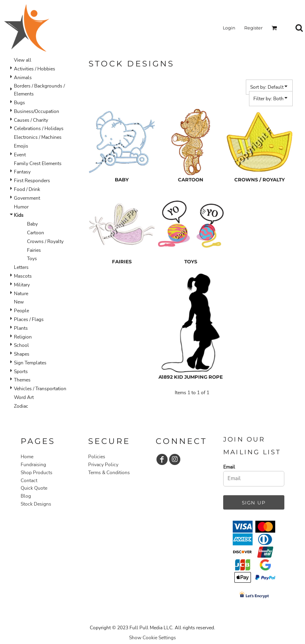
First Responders (32, 181)
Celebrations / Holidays (39, 128)
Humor (21, 207)
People (21, 311)
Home (27, 457)
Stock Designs (36, 504)
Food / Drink (27, 189)
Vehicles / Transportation (40, 389)
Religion (23, 337)
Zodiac (21, 406)
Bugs (19, 103)
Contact (29, 481)
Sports (21, 372)
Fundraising (33, 465)
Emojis (21, 146)
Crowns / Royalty (45, 241)
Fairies (34, 250)
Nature (21, 294)
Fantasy (22, 172)
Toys (32, 259)
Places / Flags (29, 319)
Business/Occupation (37, 111)
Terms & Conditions (109, 473)
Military (22, 285)
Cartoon (36, 233)
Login (229, 28)
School (21, 345)
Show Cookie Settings (152, 638)
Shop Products (37, 473)
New (19, 302)
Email (229, 467)
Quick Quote (34, 488)
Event (20, 155)
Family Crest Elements (38, 163)
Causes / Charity (31, 120)
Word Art (24, 397)
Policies (97, 457)
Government (27, 198)
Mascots (23, 276)
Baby (32, 224)
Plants (21, 328)
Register (253, 28)
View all (23, 60)
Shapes (22, 354)
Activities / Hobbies (35, 69)
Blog (26, 496)
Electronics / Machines (38, 137)
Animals (23, 78)
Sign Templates (30, 363)
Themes (22, 380)
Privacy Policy (103, 465)
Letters (21, 267)
